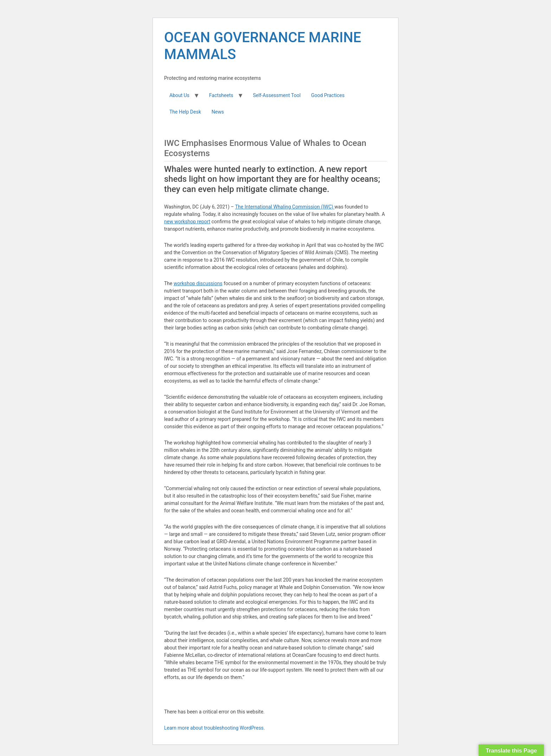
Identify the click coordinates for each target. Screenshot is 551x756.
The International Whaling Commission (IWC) (285, 207)
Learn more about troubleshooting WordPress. (215, 728)
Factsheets (221, 95)
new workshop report (187, 222)
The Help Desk (185, 112)
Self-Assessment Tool (277, 95)
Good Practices (328, 95)
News (218, 112)
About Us (179, 95)
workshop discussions (198, 283)
